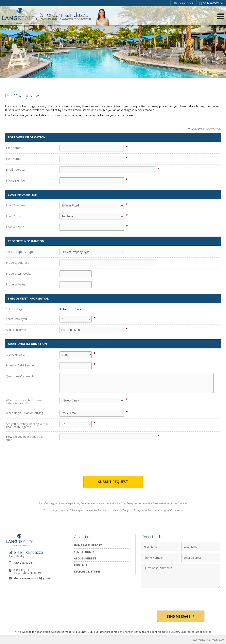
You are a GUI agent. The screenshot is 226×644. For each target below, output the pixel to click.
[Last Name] (201, 547)
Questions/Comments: (21, 376)
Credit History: (15, 354)
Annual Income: (16, 330)
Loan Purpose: (15, 216)
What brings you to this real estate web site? (24, 402)
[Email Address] (201, 558)
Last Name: (13, 159)
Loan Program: (16, 205)
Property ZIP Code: (18, 273)
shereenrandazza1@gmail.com (35, 578)
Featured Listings (87, 571)
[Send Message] (181, 616)
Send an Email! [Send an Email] (183, 3)
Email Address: (15, 170)
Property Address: (18, 263)
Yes (77, 309)
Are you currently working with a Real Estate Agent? (27, 425)
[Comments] (181, 576)
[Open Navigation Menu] (221, 16)
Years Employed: (17, 319)
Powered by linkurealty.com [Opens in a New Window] (207, 640)
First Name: (13, 148)
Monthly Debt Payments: (22, 365)
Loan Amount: (15, 227)
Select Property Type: (20, 252)
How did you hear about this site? (25, 438)
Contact (81, 565)
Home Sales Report (88, 545)
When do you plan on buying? (25, 413)
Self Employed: (16, 309)
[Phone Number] (161, 558)
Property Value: (16, 284)
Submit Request (113, 482)
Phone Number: (16, 180)
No (63, 309)
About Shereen (85, 558)
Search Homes (84, 552)
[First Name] (161, 547)
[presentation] (113, 462)
